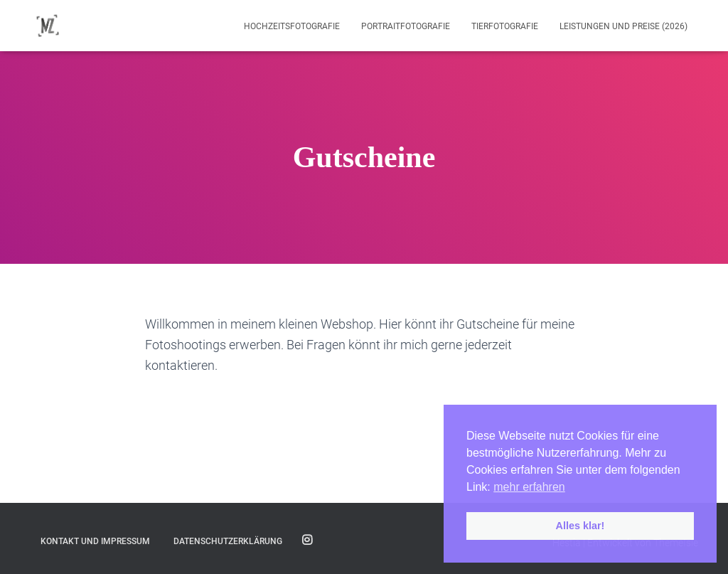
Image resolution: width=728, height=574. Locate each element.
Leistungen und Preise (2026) (623, 26)
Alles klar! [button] (580, 526)
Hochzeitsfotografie (292, 26)
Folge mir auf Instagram (307, 541)
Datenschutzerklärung (228, 541)
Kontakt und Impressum (95, 541)
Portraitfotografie (406, 26)
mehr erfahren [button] (529, 487)
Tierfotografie (505, 26)
